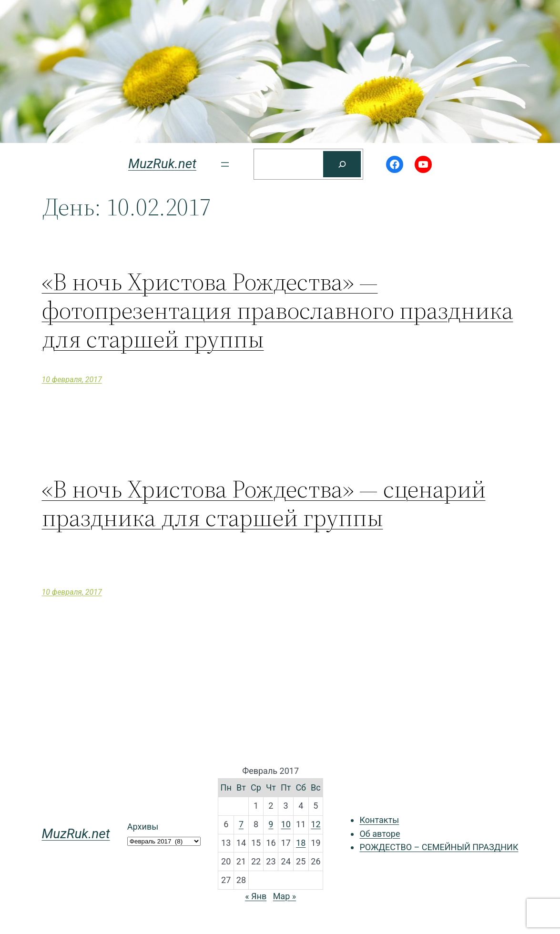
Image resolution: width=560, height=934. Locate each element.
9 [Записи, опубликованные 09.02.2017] (271, 824)
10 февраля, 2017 (72, 380)
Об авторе (380, 834)
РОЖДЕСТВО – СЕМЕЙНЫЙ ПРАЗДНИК (439, 847)
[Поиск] (342, 164)
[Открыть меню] (225, 164)
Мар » (285, 896)
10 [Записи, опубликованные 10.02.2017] (286, 824)
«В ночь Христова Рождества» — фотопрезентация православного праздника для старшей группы (278, 310)
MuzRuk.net (162, 164)
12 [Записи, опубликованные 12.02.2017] (316, 824)
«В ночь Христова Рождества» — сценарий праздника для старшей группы (264, 503)
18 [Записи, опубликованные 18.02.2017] (301, 843)
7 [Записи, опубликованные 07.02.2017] (241, 824)
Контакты (379, 820)
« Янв (256, 896)
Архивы (143, 827)
